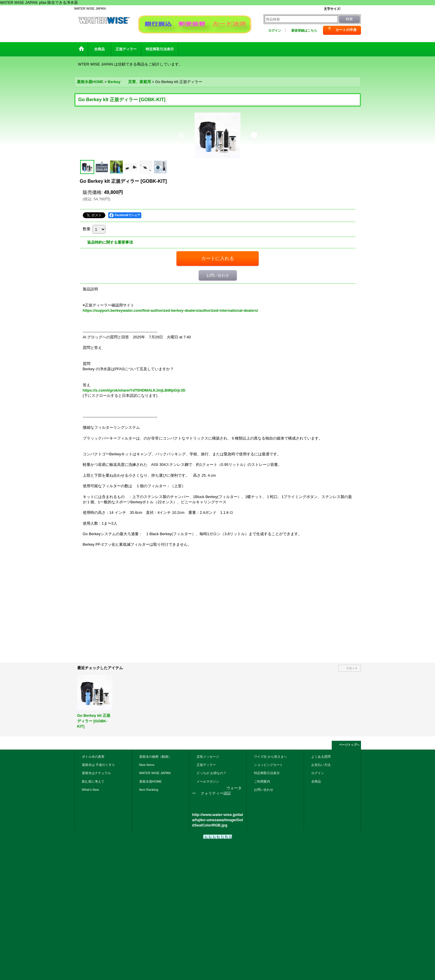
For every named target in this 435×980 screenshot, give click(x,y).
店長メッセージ (208, 757)
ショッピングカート (268, 765)
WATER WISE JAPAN (155, 773)
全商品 (318, 781)
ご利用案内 (262, 781)
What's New (91, 790)
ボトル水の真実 (93, 757)
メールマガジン (208, 781)
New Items (147, 765)
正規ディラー (206, 765)
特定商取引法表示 (267, 773)
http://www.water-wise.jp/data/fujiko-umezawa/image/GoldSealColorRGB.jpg (218, 820)
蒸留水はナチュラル (96, 773)
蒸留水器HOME (151, 781)
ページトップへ (349, 745)
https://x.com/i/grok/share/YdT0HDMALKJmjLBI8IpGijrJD (134, 390)
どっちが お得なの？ (212, 773)
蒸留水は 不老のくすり (98, 765)
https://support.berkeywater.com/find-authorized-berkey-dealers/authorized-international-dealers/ (171, 310)
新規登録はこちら (304, 30)
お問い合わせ (218, 275)
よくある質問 (321, 757)
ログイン (275, 30)
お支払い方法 (321, 765)
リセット (352, 668)
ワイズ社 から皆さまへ (270, 757)
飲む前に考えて (93, 781)
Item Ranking (149, 790)
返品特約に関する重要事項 (110, 242)
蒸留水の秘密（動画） (155, 757)
